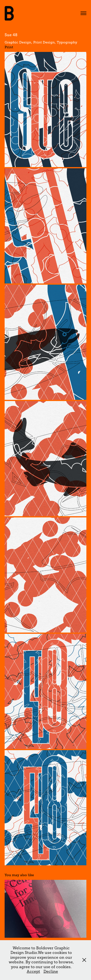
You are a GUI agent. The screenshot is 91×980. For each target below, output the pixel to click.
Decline (51, 972)
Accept (33, 972)
